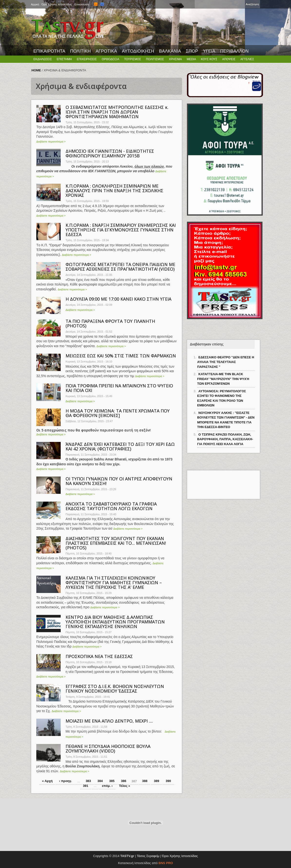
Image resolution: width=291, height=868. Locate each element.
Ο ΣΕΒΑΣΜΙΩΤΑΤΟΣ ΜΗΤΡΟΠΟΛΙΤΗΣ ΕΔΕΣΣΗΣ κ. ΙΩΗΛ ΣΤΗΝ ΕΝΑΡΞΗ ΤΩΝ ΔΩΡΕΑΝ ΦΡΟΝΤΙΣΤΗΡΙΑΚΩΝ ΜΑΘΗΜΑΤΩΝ (117, 112)
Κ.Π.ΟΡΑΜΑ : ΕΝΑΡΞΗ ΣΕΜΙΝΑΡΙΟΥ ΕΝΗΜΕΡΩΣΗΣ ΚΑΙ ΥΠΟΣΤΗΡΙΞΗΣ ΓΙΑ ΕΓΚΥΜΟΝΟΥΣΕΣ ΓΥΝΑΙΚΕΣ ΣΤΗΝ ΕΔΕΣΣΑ (121, 230)
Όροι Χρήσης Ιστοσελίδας (180, 856)
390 (168, 781)
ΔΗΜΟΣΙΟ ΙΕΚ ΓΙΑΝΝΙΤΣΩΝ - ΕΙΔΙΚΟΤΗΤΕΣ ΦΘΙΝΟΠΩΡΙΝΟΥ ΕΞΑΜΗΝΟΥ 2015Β (110, 153)
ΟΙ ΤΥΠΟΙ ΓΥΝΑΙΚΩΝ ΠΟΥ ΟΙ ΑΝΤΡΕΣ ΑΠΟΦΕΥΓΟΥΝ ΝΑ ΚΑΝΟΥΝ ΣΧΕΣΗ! (119, 481)
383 (88, 781)
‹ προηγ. (65, 781)
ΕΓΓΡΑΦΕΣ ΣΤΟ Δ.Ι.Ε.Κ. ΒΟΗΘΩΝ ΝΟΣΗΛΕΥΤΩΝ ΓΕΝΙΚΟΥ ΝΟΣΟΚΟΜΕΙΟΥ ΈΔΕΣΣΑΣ (115, 689)
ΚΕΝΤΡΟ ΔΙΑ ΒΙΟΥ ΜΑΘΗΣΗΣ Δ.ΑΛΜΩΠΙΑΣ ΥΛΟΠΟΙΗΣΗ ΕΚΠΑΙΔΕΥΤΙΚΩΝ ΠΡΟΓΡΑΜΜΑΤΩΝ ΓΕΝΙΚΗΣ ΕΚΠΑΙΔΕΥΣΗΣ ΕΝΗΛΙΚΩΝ (115, 622)
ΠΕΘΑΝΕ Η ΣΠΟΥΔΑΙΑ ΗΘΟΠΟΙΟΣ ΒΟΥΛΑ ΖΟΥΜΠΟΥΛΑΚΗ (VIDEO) (108, 749)
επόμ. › (107, 786)
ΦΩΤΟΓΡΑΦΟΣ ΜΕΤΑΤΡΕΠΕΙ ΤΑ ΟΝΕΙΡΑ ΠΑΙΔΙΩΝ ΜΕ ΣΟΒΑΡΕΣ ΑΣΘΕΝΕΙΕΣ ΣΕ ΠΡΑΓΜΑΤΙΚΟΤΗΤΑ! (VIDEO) (120, 267)
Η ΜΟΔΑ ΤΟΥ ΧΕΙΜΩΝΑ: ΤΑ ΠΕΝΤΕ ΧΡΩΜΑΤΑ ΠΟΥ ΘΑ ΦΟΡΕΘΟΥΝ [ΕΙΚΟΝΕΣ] (118, 413)
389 (156, 781)
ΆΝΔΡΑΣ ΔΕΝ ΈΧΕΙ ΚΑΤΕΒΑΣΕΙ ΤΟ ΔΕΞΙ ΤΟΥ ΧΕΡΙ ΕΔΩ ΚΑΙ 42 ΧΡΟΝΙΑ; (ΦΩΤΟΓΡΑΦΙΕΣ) (120, 446)
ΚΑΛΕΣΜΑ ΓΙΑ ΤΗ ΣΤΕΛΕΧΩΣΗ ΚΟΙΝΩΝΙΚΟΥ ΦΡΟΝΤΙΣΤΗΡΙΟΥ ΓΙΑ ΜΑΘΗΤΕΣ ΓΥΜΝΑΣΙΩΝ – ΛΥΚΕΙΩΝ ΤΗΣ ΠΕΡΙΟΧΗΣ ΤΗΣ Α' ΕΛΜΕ (114, 582)
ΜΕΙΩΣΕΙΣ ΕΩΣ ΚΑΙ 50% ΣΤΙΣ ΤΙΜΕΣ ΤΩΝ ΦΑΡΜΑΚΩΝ (121, 356)
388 (145, 781)
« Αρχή (47, 781)
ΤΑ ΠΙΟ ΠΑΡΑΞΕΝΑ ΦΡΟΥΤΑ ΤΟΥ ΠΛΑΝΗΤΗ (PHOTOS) (110, 323)
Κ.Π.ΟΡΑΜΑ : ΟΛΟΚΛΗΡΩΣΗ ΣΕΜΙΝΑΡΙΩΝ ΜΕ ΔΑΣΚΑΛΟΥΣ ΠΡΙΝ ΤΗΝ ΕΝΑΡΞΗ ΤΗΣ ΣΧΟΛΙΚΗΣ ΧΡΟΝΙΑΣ (114, 191)
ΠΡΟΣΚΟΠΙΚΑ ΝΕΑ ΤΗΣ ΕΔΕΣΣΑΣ (99, 656)
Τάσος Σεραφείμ (148, 856)
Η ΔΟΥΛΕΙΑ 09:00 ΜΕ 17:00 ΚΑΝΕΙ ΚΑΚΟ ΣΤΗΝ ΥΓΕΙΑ (118, 299)
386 (124, 781)
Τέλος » (124, 786)
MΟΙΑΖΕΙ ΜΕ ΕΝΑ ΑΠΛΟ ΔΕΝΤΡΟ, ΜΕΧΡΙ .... (109, 721)
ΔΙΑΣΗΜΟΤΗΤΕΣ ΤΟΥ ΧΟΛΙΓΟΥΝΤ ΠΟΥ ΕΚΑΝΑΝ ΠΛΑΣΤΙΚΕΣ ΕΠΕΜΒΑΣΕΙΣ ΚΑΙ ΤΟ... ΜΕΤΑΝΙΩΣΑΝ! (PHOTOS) (116, 543)
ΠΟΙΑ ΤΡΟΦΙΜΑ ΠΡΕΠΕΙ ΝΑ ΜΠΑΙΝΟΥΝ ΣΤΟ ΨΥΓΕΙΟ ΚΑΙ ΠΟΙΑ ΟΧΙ (119, 388)
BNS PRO (166, 863)
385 (112, 781)
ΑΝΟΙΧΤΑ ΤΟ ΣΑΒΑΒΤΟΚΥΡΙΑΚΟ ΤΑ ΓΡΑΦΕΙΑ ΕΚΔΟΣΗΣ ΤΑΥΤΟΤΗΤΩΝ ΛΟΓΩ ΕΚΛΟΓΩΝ (111, 506)
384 (100, 781)
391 (86, 786)
